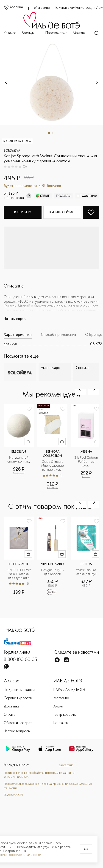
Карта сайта (66, 765)
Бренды (28, 33)
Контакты (61, 723)
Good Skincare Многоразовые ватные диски (53, 466)
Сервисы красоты (18, 698)
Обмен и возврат (18, 723)
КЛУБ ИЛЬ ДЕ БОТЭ (69, 690)
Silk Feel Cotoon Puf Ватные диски (86, 462)
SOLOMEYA (12, 151)
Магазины (42, 8)
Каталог (10, 33)
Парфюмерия (56, 33)
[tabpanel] (53, 344)
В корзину (23, 212)
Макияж (79, 33)
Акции (58, 707)
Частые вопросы (17, 731)
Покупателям (65, 8)
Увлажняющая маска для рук (86, 572)
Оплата (10, 715)
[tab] (18, 336)
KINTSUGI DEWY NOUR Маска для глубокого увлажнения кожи (19, 574)
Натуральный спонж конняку (19, 460)
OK (86, 849)
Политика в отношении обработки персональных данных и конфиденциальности (39, 775)
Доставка (12, 707)
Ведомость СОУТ (13, 795)
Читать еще (15, 319)
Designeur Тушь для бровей (53, 572)
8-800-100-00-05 (20, 660)
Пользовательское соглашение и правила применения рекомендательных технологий (48, 786)
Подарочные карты (19, 690)
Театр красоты (65, 715)
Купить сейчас (62, 212)
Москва (13, 7)
